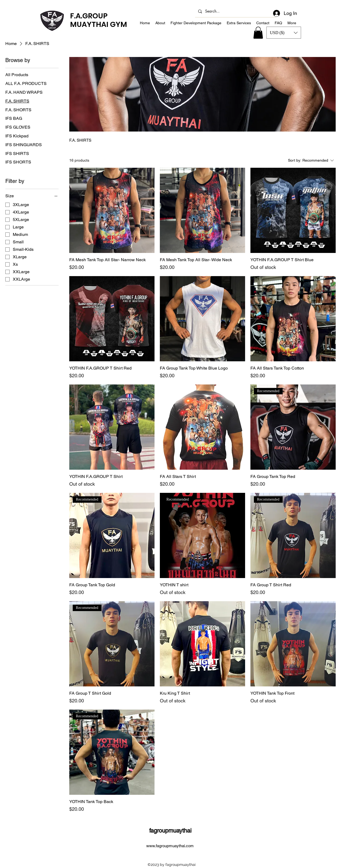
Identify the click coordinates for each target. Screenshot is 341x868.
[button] (284, 33)
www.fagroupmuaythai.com (170, 846)
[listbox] (284, 33)
